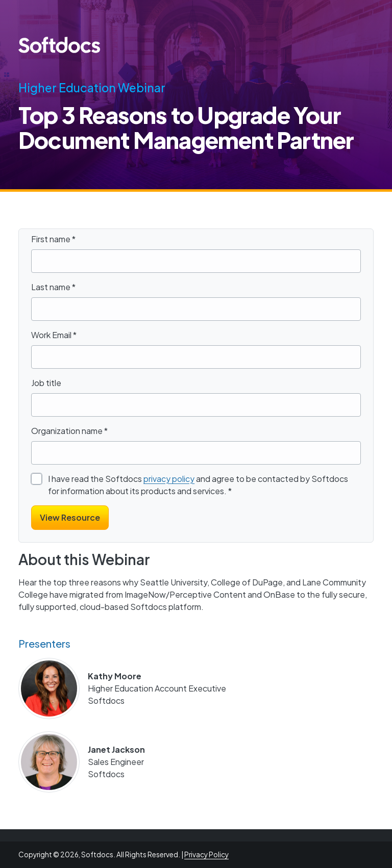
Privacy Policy (206, 854)
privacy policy (169, 479)
